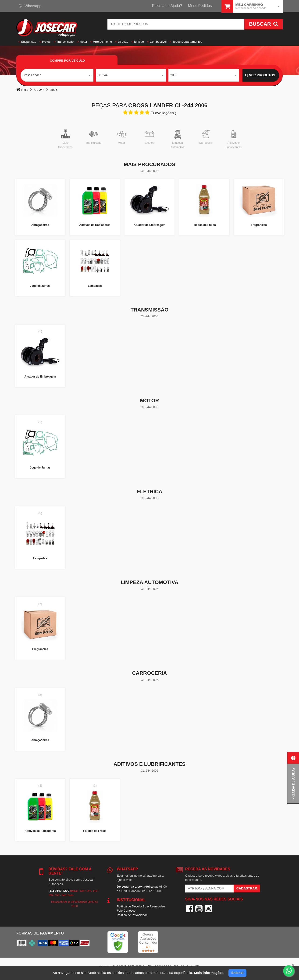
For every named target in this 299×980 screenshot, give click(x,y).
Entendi (237, 973)
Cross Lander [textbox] (32, 75)
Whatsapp (30, 6)
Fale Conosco (126, 911)
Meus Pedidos (200, 6)
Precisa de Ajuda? (167, 6)
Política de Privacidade (132, 915)
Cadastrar (247, 888)
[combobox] (57, 75)
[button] (293, 778)
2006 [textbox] (174, 75)
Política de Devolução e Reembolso (141, 906)
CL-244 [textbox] (103, 75)
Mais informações (209, 973)
